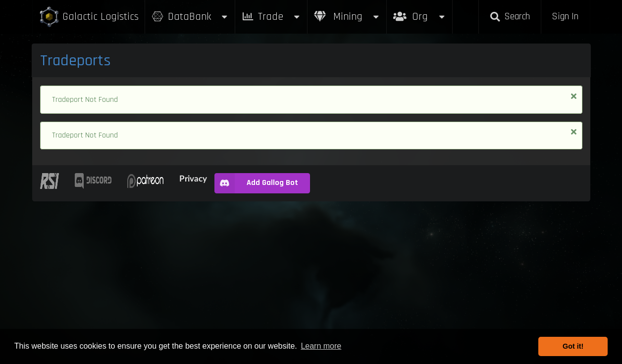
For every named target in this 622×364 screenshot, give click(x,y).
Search (510, 17)
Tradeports (76, 61)
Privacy (193, 178)
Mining (347, 17)
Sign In (565, 17)
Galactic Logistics (89, 17)
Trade (271, 17)
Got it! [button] (573, 346)
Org (420, 12)
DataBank (190, 17)
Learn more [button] (321, 346)
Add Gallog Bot (256, 183)
